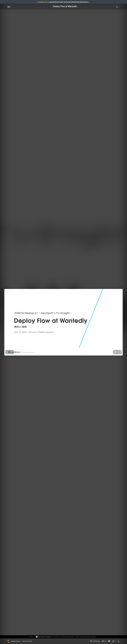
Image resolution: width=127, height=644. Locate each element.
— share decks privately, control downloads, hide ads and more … (64, 2)
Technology (95, 641)
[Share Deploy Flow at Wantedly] (109, 641)
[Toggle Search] (117, 7)
